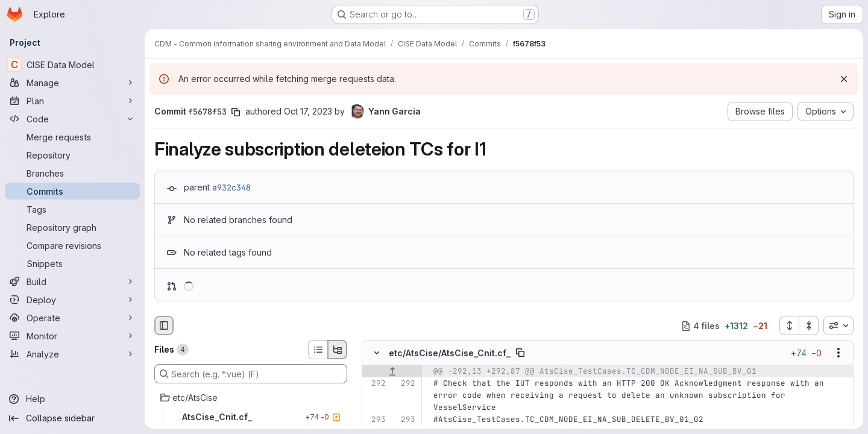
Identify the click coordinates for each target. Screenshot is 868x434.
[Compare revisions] (72, 245)
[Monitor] (72, 336)
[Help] (72, 399)
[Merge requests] (72, 137)
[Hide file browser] (164, 325)
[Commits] (72, 191)
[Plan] (72, 101)
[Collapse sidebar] (72, 418)
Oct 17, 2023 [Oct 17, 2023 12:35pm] (308, 111)
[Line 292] (376, 384)
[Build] (72, 281)
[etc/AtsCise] (251, 398)
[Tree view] (338, 350)
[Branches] (72, 173)
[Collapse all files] (809, 325)
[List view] (318, 350)
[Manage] (72, 83)
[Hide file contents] (377, 353)
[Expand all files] (789, 325)
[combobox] (838, 325)
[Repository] (72, 155)
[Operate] (72, 318)
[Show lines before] (392, 372)
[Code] (72, 119)
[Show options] (838, 353)
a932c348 (231, 187)
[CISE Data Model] (72, 64)
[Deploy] (72, 300)
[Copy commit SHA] (236, 112)
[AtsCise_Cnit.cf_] (251, 417)
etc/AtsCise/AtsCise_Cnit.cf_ (450, 353)
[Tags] (72, 209)
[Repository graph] (72, 227)
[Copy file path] (520, 353)
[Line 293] (376, 420)
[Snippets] (72, 263)
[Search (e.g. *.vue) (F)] (251, 374)
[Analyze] (72, 354)
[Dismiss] (844, 79)
